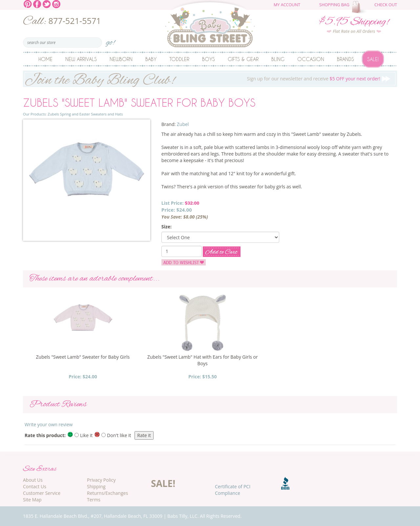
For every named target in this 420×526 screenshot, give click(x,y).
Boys (209, 59)
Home (45, 59)
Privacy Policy (101, 480)
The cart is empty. (360, 7)
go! (110, 41)
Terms (94, 500)
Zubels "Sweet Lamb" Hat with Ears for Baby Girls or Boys (203, 360)
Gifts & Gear (243, 59)
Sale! (373, 59)
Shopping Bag (334, 5)
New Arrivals (81, 59)
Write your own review (49, 424)
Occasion (311, 59)
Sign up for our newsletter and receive (210, 79)
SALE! (163, 483)
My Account (287, 5)
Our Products (34, 114)
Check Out (386, 5)
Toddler (179, 59)
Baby (151, 59)
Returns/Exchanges (107, 493)
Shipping (96, 486)
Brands (346, 59)
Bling (278, 59)
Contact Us (35, 486)
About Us (33, 480)
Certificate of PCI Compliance (233, 490)
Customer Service (42, 493)
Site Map (32, 500)
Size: (167, 227)
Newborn (121, 59)
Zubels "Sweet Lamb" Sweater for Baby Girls (83, 357)
